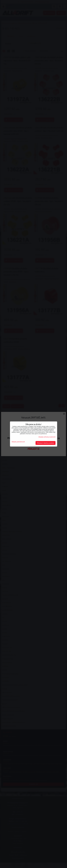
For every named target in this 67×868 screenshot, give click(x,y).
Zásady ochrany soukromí (47, 437)
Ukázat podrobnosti (18, 442)
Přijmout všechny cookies (46, 443)
